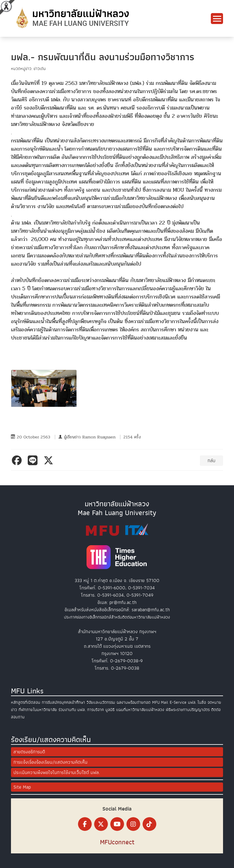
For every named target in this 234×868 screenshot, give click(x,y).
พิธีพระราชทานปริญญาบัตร (188, 710)
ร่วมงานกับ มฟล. (72, 710)
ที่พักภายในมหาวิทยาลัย (38, 710)
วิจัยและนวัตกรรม (101, 702)
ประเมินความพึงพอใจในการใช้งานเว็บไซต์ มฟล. (57, 772)
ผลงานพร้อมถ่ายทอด (134, 702)
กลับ (211, 461)
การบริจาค (96, 710)
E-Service (178, 702)
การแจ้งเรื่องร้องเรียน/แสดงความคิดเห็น (50, 762)
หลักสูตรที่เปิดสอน (26, 702)
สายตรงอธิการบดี (29, 752)
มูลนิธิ (110, 710)
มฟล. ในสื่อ (197, 702)
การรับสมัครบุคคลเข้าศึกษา (63, 702)
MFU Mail (160, 702)
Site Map (22, 787)
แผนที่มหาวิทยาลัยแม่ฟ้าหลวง (140, 710)
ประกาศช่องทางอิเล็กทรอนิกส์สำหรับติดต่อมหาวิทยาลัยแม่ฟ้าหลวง (117, 617)
